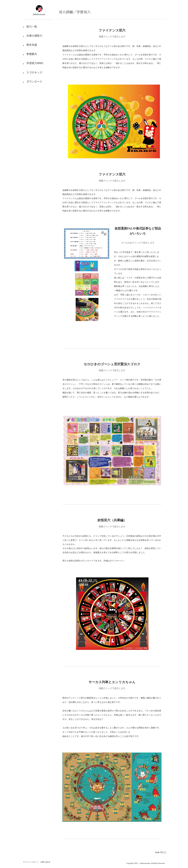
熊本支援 (32, 46)
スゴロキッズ (34, 74)
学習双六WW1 (35, 64)
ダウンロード (34, 83)
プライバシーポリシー (31, 862)
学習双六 (32, 55)
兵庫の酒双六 (34, 36)
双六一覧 (32, 27)
